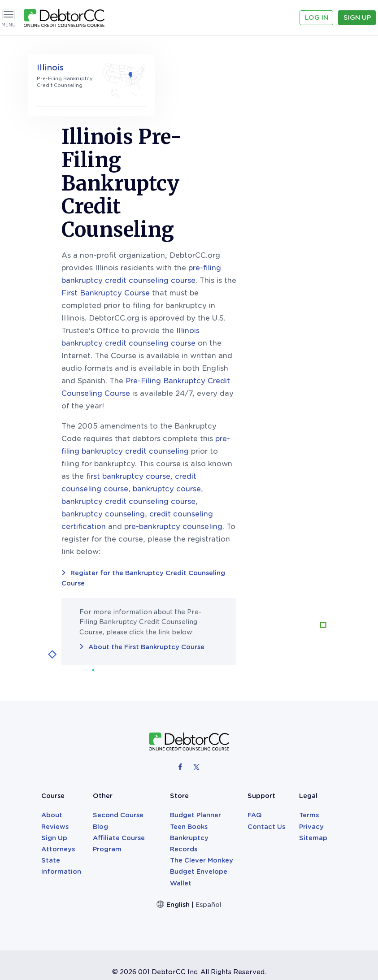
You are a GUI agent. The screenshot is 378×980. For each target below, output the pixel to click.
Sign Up (357, 17)
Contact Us (266, 755)
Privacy (311, 755)
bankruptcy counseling (211, 442)
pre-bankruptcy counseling (281, 455)
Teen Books (189, 755)
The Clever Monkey (202, 789)
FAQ (255, 743)
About (52, 743)
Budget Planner (196, 743)
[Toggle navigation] (9, 15)
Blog (100, 755)
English (178, 833)
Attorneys (58, 777)
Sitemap (313, 766)
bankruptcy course (274, 417)
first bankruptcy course (236, 405)
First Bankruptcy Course (213, 221)
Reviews (55, 755)
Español (209, 833)
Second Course (118, 743)
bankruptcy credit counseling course (236, 430)
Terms (309, 743)
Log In (317, 17)
